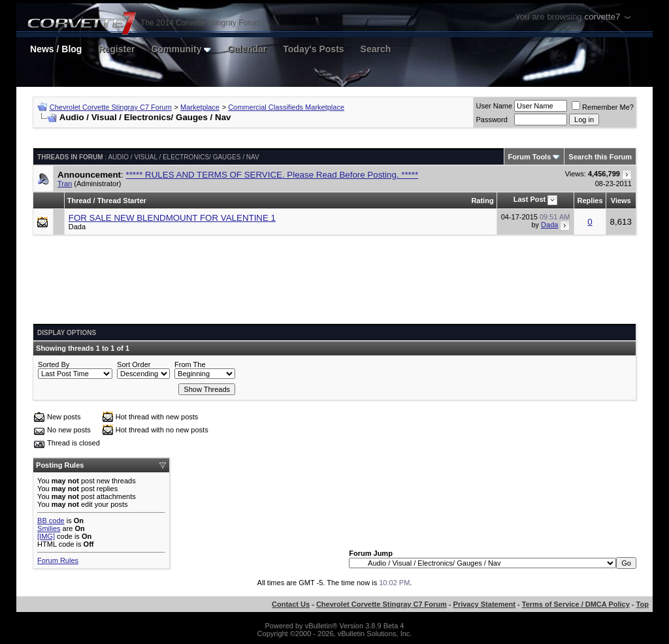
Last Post (530, 199)
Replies (590, 201)
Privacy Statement (484, 604)
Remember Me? (603, 107)
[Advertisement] (334, 284)
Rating (482, 201)
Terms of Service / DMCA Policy (576, 604)
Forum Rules (58, 560)
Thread (79, 201)
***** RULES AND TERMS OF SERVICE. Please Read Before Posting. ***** (272, 175)
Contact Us (291, 604)
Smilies (49, 528)
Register (116, 49)
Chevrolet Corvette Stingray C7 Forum (111, 107)
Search (376, 49)
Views (621, 201)
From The (190, 364)
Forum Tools (530, 157)
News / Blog (56, 49)
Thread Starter (122, 201)
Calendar (247, 49)
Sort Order (134, 364)
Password (491, 120)
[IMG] (46, 536)
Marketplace (200, 107)
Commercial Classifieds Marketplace (286, 107)
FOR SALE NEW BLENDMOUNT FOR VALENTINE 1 (172, 218)
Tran (65, 184)
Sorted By (54, 364)
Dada (77, 227)
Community (181, 49)
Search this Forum (600, 157)
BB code (51, 521)
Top (643, 604)
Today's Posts (313, 49)
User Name (494, 106)
